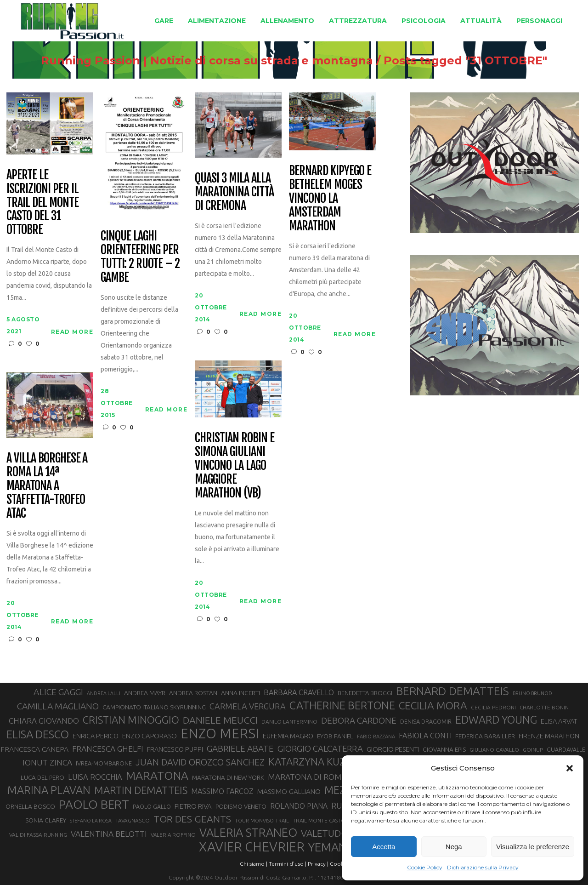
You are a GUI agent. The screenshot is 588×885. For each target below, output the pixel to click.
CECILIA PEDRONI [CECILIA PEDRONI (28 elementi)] (493, 707)
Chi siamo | (254, 864)
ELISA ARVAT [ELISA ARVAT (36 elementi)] (559, 721)
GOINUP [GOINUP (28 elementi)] (533, 750)
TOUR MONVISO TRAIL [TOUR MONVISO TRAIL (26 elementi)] (262, 821)
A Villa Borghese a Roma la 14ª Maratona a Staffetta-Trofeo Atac (47, 486)
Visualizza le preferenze (533, 847)
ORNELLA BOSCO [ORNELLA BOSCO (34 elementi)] (30, 806)
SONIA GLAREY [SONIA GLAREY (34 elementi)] (46, 820)
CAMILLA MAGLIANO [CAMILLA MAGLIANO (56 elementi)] (58, 706)
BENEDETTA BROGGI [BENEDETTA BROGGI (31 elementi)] (365, 693)
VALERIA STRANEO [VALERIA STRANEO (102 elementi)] (248, 833)
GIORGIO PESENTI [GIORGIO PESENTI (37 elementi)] (393, 749)
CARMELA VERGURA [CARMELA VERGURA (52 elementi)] (248, 706)
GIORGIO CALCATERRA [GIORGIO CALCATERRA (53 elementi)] (320, 749)
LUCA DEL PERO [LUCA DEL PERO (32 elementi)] (42, 778)
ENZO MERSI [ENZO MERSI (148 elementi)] (220, 734)
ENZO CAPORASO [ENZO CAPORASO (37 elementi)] (150, 736)
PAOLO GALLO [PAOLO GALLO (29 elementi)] (152, 806)
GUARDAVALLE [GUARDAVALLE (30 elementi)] (566, 749)
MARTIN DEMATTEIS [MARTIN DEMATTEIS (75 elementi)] (141, 790)
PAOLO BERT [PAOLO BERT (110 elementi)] (94, 804)
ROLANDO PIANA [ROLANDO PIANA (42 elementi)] (299, 806)
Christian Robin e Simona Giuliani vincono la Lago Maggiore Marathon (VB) (234, 465)
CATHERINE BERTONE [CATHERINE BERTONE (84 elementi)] (342, 705)
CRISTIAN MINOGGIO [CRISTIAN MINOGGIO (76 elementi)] (131, 720)
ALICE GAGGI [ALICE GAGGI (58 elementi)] (58, 692)
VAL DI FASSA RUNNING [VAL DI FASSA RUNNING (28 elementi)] (38, 835)
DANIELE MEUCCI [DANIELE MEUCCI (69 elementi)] (220, 720)
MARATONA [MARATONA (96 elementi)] (157, 776)
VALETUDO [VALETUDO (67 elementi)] (325, 833)
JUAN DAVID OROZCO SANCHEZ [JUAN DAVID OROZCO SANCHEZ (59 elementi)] (200, 762)
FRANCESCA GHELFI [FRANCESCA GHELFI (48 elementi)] (108, 749)
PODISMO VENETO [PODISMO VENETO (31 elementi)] (241, 806)
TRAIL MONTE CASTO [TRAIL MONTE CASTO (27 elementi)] (319, 820)
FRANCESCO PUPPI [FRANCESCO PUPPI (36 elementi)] (175, 749)
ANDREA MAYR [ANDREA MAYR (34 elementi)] (145, 693)
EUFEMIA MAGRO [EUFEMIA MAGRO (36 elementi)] (288, 736)
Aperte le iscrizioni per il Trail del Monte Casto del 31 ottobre (42, 203)
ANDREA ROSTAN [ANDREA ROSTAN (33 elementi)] (193, 693)
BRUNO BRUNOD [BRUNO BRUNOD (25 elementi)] (532, 693)
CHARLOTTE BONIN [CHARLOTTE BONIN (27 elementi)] (544, 707)
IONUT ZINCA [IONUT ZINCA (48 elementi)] (47, 762)
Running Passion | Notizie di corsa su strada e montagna (207, 61)
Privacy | (318, 864)
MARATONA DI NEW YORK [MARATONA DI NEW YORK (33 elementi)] (228, 777)
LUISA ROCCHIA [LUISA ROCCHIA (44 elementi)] (95, 777)
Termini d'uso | (288, 864)
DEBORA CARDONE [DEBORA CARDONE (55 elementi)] (359, 720)
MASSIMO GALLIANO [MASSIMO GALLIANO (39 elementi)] (289, 791)
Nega (454, 847)
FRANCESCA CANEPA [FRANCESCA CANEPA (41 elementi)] (34, 749)
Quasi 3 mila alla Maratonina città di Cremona (234, 192)
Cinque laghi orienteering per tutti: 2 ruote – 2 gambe (140, 257)
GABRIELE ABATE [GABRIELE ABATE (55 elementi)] (240, 748)
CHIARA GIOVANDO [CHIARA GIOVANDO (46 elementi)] (44, 721)
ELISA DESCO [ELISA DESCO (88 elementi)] (38, 735)
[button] (570, 768)
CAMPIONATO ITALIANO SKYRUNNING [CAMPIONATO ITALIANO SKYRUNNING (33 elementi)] (154, 707)
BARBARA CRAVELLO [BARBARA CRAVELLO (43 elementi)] (299, 692)
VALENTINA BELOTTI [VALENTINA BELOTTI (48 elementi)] (109, 834)
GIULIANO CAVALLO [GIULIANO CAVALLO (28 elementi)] (494, 750)
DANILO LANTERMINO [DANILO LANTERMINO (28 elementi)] (289, 722)
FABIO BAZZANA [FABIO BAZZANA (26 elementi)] (376, 737)
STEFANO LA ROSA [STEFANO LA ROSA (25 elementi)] (91, 821)
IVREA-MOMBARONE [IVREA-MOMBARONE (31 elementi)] (104, 763)
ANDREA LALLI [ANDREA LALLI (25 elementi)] (104, 693)
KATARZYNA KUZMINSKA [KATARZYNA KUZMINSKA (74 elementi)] (325, 762)
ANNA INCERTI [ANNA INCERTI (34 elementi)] (240, 693)
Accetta (384, 847)
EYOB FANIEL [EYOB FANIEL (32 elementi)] (335, 736)
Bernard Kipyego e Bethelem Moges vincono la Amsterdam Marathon (330, 198)
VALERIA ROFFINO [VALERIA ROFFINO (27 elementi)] (173, 835)
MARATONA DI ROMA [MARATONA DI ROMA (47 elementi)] (307, 777)
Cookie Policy (425, 867)
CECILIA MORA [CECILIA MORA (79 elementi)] (433, 705)
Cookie (339, 864)
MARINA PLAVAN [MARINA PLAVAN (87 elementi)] (49, 790)
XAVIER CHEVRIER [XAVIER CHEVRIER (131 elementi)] (252, 847)
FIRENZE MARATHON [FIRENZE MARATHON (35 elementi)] (549, 736)
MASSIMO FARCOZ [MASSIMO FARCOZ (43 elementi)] (222, 791)
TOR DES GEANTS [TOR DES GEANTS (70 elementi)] (192, 819)
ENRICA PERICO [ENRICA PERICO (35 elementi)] (96, 736)
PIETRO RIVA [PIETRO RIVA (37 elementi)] (193, 806)
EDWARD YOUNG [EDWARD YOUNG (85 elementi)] (496, 719)
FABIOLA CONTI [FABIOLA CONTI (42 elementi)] (425, 736)
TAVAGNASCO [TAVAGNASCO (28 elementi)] (133, 820)
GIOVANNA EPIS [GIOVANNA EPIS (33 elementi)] (444, 749)
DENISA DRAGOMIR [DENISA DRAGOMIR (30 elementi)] (426, 721)
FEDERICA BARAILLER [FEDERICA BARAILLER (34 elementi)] (485, 736)
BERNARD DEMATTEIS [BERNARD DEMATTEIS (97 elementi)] (452, 691)
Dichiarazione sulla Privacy (483, 867)
